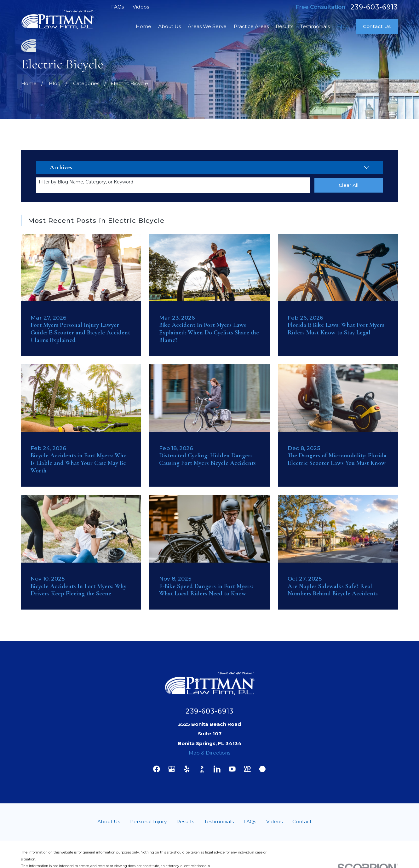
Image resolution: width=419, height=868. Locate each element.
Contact (302, 822)
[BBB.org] (202, 769)
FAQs (118, 7)
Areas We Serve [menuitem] (207, 26)
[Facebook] (157, 769)
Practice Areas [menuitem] (251, 26)
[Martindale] (262, 769)
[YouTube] (232, 769)
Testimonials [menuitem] (315, 26)
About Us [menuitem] (169, 26)
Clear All (349, 185)
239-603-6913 (374, 7)
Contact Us (377, 26)
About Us (109, 822)
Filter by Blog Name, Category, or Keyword (86, 182)
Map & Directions (209, 753)
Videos (141, 7)
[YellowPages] (247, 769)
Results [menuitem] (284, 26)
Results (185, 822)
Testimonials (219, 822)
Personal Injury (148, 822)
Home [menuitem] (143, 26)
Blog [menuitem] (343, 26)
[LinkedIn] (217, 769)
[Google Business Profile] (172, 769)
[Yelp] (187, 769)
